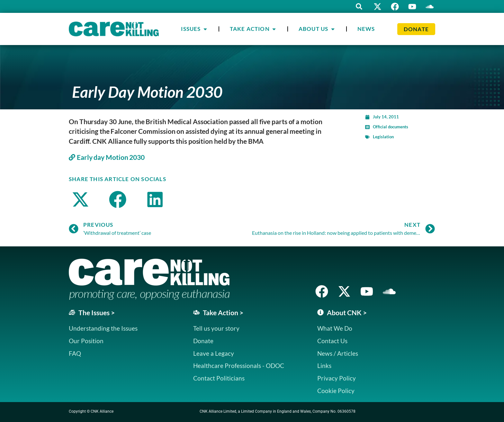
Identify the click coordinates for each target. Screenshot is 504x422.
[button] (358, 6)
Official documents (391, 127)
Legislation (383, 137)
